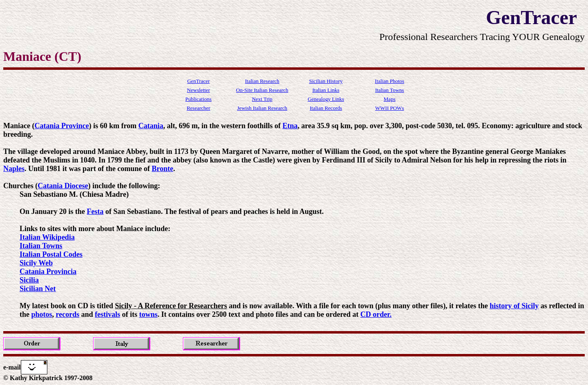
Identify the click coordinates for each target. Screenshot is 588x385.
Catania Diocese (63, 186)
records (68, 314)
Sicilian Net (38, 289)
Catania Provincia (48, 272)
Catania (151, 126)
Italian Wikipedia (47, 237)
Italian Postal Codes (51, 254)
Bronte (163, 169)
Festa (95, 211)
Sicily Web (36, 263)
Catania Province (61, 126)
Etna (290, 126)
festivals (107, 314)
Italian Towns (41, 246)
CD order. (376, 314)
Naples (14, 169)
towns (148, 314)
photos (42, 314)
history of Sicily (514, 306)
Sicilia (29, 280)
